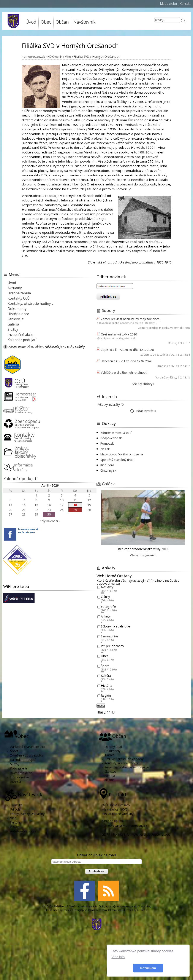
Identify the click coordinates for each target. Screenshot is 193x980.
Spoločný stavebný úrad (117, 460)
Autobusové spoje (23, 831)
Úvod (31, 22)
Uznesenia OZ (166, 366)
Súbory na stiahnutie (115, 626)
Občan (62, 22)
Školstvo (110, 772)
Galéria (13, 324)
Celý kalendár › (50, 521)
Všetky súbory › (143, 384)
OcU (101, 906)
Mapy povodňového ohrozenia (122, 454)
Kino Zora (107, 465)
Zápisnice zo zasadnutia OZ (157, 355)
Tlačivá (109, 755)
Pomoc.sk (107, 443)
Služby (13, 329)
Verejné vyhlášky (166, 377)
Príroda (15, 809)
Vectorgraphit (79, 910)
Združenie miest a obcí (116, 433)
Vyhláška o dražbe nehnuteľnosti (124, 373)
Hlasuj (101, 706)
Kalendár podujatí (22, 340)
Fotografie (108, 607)
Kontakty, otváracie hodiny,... (31, 303)
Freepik (67, 910)
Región (106, 695)
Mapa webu (168, 4)
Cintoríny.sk (108, 470)
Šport (105, 666)
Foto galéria (19, 768)
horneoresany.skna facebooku (28, 531)
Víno (13, 818)
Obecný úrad (113, 747)
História (106, 686)
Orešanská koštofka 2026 (119, 334)
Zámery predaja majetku (154, 328)
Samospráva (110, 636)
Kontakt (185, 4)
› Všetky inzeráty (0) (111, 405)
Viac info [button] (118, 957)
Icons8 (92, 910)
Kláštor (109, 780)
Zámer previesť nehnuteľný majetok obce (130, 319)
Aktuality (15, 288)
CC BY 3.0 (142, 910)
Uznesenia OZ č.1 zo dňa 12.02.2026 (126, 361)
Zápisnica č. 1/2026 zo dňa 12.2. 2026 (127, 350)
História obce (18, 314)
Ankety (106, 617)
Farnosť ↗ (16, 319)
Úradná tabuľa (19, 293)
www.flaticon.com (112, 910)
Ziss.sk (105, 449)
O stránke (144, 906)
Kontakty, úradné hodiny (121, 763)
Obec (46, 22)
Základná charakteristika (27, 747)
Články (105, 597)
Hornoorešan (20, 777)
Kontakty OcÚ (19, 298)
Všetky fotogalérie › (143, 555)
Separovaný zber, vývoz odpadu (127, 767)
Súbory (108, 310)
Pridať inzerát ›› (143, 411)
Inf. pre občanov (112, 646)
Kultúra (106, 676)
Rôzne (172, 343)
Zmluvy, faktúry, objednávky (124, 759)
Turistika (16, 805)
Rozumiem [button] (148, 968)
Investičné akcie (20, 335)
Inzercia (109, 397)
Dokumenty (17, 309)
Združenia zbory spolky (27, 755)
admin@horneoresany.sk (121, 906)
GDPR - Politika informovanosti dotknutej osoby (136, 834)
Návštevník (84, 22)
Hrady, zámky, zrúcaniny (27, 814)
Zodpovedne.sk (111, 438)
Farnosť (110, 776)
